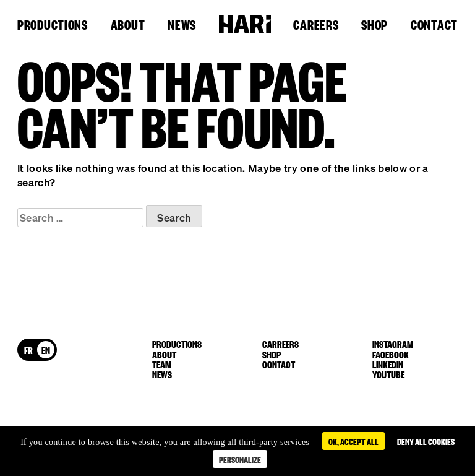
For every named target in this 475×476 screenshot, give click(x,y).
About (128, 25)
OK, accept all (353, 441)
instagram (393, 344)
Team (162, 364)
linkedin (388, 364)
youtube (388, 374)
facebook (391, 354)
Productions (53, 25)
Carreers (280, 344)
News (182, 25)
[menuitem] (28, 350)
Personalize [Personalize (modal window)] (240, 459)
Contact (434, 25)
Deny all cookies (426, 441)
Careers (316, 25)
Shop (374, 25)
